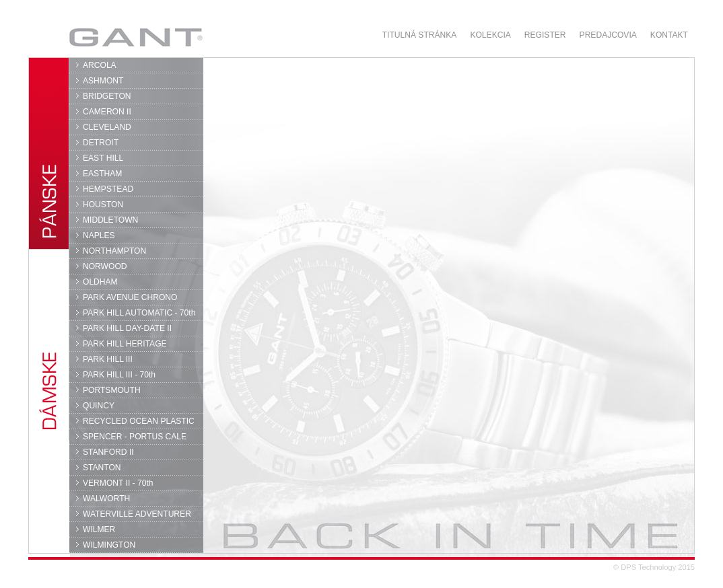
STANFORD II (108, 452)
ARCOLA (100, 65)
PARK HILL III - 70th (119, 375)
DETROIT (101, 143)
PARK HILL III (108, 359)
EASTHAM (102, 174)
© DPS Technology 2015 (654, 567)
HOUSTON (103, 205)
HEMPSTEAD (108, 189)
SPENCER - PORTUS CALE (135, 437)
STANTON (102, 468)
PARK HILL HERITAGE (125, 344)
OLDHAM (100, 282)
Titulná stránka (420, 35)
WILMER (99, 529)
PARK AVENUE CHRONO (130, 297)
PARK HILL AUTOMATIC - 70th (139, 313)
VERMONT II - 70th (118, 483)
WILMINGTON (109, 545)
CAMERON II (107, 112)
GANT (136, 37)
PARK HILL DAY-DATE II (127, 328)
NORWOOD (105, 266)
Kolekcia (490, 35)
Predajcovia (608, 35)
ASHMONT (103, 81)
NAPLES (99, 235)
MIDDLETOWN (110, 220)
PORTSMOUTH (112, 390)
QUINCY (99, 406)
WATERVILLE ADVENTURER (137, 514)
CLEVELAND (107, 127)
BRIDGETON (107, 96)
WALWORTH (106, 499)
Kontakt (669, 35)
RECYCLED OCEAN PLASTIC (139, 421)
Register (545, 35)
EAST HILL (103, 158)
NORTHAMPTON (114, 251)
